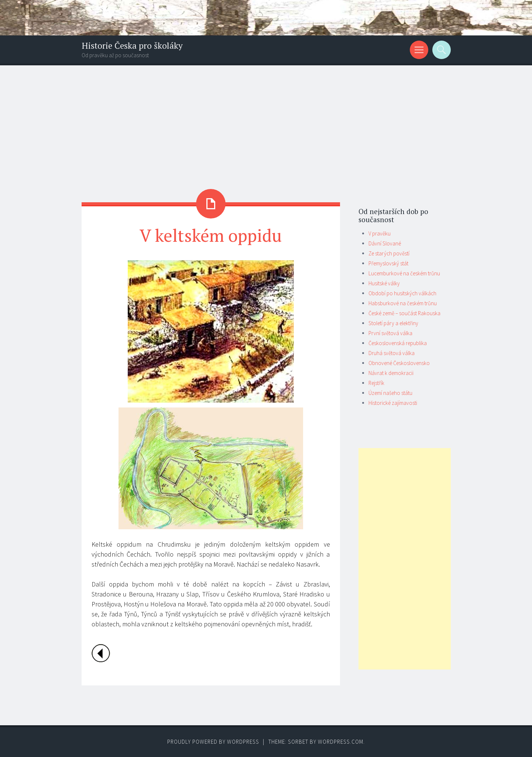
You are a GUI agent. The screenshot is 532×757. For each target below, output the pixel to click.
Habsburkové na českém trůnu (403, 303)
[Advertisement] (266, 121)
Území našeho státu (390, 393)
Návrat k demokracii (391, 373)
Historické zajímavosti (393, 403)
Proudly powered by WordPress (213, 742)
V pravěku (380, 233)
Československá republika (398, 343)
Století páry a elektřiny (393, 323)
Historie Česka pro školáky (132, 46)
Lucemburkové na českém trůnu (404, 273)
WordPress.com (341, 742)
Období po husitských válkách (402, 293)
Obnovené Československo (399, 363)
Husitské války (384, 283)
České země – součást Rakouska (404, 313)
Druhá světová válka (392, 353)
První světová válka (390, 333)
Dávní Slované (385, 243)
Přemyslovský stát (388, 263)
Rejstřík (376, 383)
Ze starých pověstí (389, 253)
